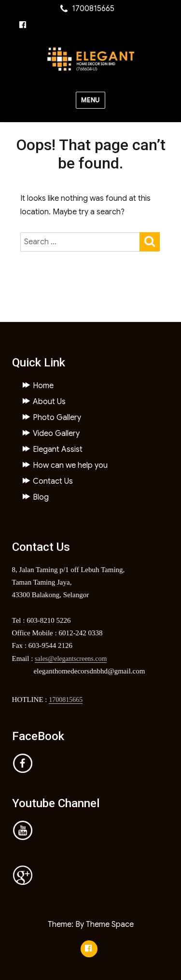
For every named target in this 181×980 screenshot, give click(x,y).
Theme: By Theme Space (91, 924)
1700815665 (66, 700)
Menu (90, 100)
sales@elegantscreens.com (71, 659)
